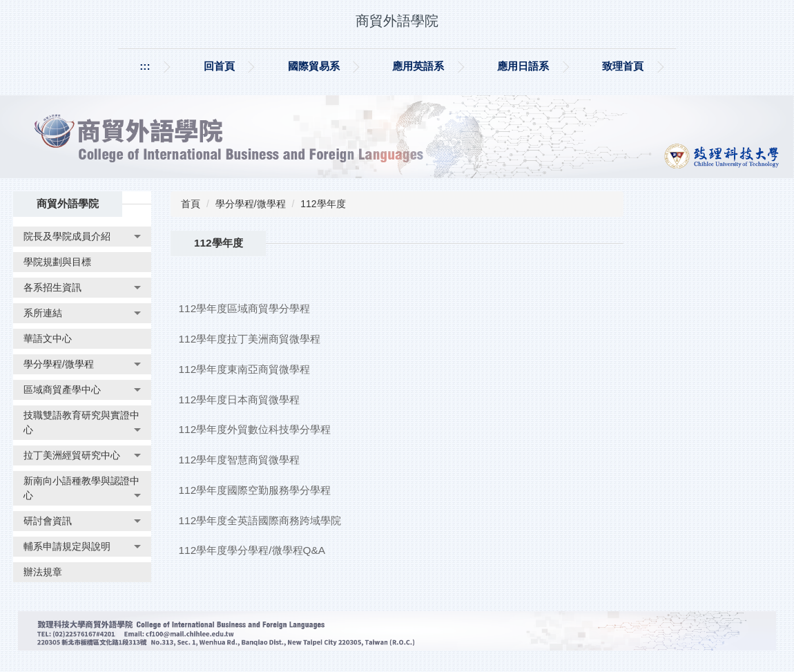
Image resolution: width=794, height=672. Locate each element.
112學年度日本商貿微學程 (240, 400)
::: (145, 66)
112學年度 (323, 204)
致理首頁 (623, 66)
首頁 (191, 204)
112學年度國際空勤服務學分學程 (255, 490)
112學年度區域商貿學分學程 (245, 308)
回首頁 (219, 66)
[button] (82, 237)
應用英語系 (418, 66)
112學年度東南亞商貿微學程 (245, 369)
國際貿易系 (314, 66)
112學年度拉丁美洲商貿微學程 (250, 339)
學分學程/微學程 (251, 204)
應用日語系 (523, 66)
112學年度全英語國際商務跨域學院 (260, 520)
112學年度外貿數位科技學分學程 (255, 429)
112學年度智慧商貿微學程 (240, 460)
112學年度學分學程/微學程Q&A (252, 550)
